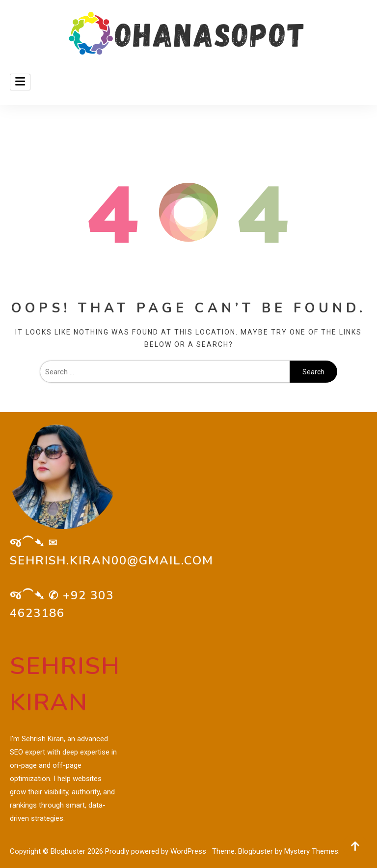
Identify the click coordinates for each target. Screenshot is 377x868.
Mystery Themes (311, 851)
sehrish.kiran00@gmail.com (112, 560)
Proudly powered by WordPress (157, 851)
